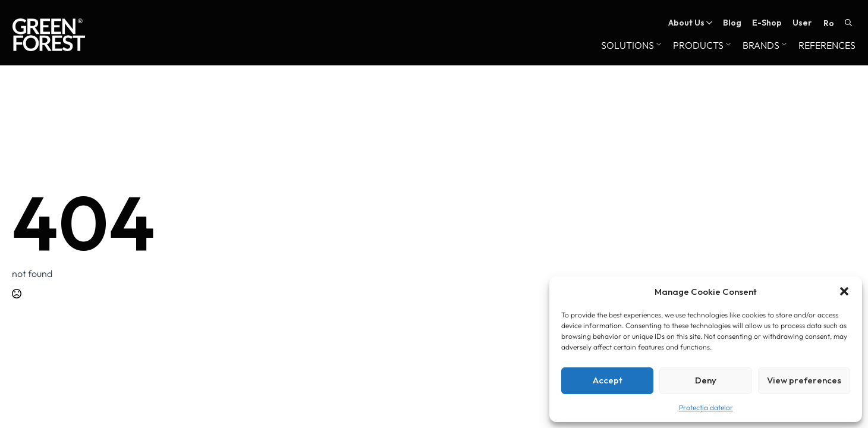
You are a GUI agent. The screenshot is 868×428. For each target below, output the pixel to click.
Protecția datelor (706, 407)
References (827, 46)
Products (698, 46)
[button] (844, 291)
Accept (608, 380)
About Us (686, 23)
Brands (761, 46)
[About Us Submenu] (708, 23)
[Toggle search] (848, 23)
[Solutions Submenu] (658, 46)
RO (829, 23)
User (802, 23)
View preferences (804, 380)
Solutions (628, 46)
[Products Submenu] (727, 46)
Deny (706, 380)
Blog (732, 23)
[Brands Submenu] (783, 46)
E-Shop (767, 23)
